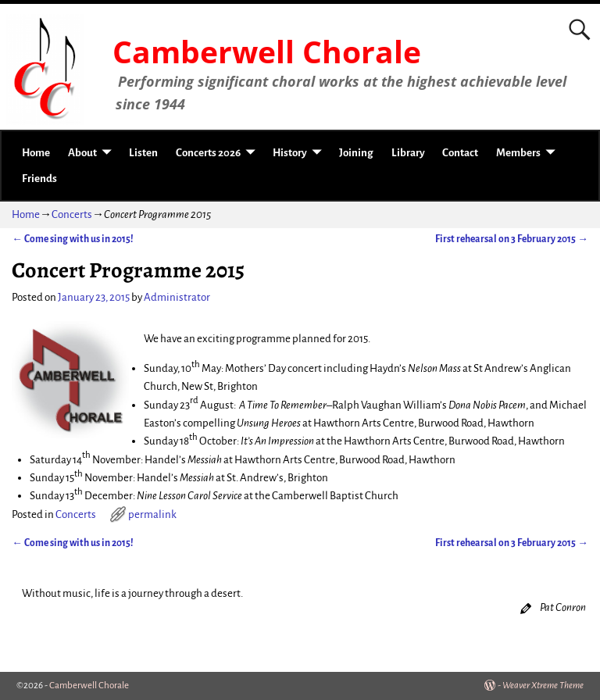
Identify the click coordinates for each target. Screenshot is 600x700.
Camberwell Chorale (267, 52)
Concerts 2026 (208, 153)
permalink (152, 514)
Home (36, 153)
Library (408, 153)
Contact (460, 153)
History (290, 153)
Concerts (72, 214)
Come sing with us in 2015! (73, 239)
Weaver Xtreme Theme (543, 686)
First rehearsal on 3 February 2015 (512, 239)
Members (518, 153)
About (82, 153)
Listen (143, 153)
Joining (356, 153)
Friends (39, 179)
